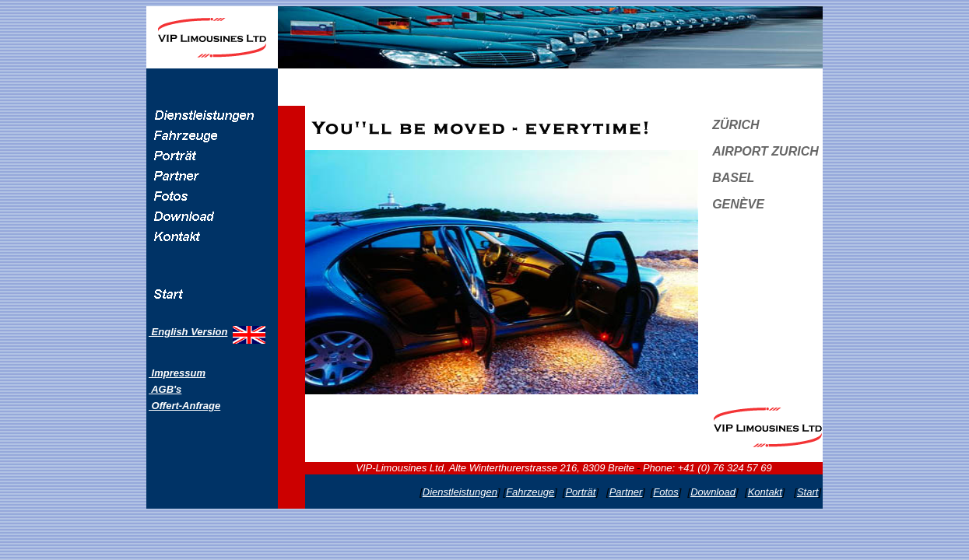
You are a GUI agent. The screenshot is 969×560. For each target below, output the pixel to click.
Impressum (177, 373)
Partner (626, 492)
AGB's (165, 389)
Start (807, 492)
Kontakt (765, 492)
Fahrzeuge (530, 492)
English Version (188, 332)
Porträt (580, 492)
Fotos (666, 492)
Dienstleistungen (460, 492)
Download (713, 492)
